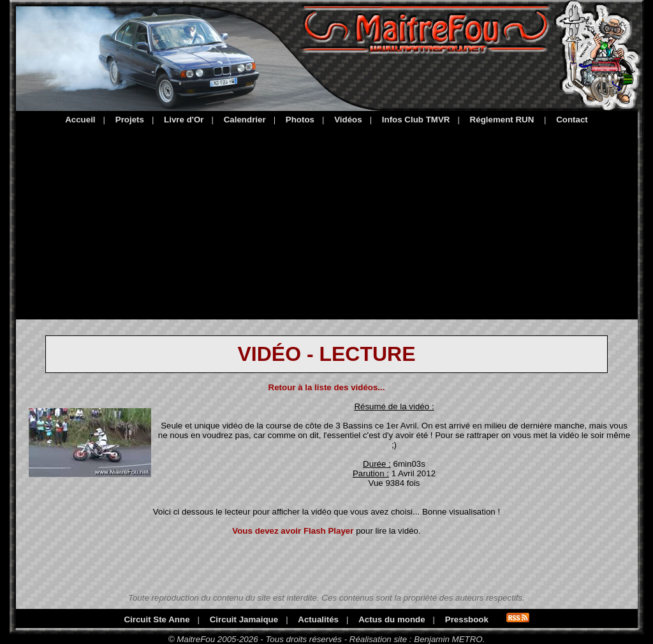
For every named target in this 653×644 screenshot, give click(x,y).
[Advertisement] (327, 220)
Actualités (318, 619)
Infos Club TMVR (416, 120)
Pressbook (467, 619)
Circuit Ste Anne (157, 619)
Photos (300, 120)
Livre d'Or (184, 120)
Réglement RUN (502, 120)
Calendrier (245, 120)
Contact (572, 120)
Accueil (80, 120)
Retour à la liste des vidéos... (327, 387)
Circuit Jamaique (244, 619)
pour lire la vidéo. (326, 531)
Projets (130, 120)
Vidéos (348, 120)
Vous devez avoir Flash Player (293, 531)
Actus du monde (392, 619)
